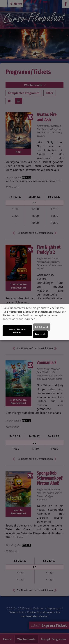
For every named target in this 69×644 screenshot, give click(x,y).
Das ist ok (40, 334)
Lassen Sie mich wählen (17, 330)
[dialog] (34, 322)
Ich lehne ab (42, 327)
